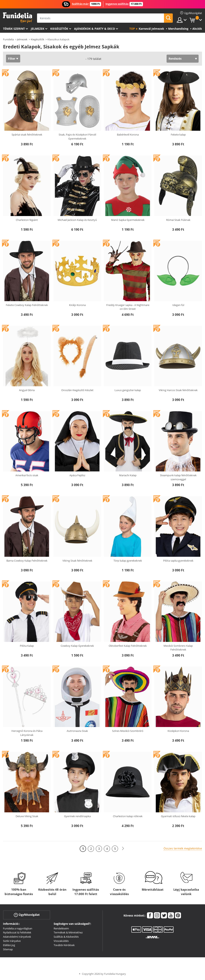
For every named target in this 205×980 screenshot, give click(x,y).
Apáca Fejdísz (77, 475)
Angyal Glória (27, 390)
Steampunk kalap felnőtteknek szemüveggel (178, 477)
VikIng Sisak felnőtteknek (77, 561)
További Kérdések (64, 945)
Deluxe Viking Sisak (27, 816)
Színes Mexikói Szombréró (128, 731)
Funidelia (8, 39)
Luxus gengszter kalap (128, 390)
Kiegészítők (59, 29)
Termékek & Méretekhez (68, 932)
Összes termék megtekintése (183, 848)
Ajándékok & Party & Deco (94, 29)
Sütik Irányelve (12, 941)
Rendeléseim (61, 928)
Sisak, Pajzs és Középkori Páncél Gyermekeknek (77, 137)
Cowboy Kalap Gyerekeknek (77, 646)
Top (132, 29)
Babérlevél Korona (128, 135)
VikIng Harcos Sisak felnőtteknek (178, 390)
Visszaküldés (61, 941)
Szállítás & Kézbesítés (66, 937)
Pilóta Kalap (27, 646)
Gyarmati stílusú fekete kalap (178, 816)
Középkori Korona (178, 731)
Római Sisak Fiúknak (178, 220)
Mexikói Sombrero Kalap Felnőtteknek (178, 648)
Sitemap (8, 949)
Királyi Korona (77, 305)
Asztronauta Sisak (77, 731)
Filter (12, 59)
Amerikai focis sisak (27, 475)
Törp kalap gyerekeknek (128, 561)
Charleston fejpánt (27, 220)
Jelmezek (38, 29)
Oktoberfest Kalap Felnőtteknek (128, 646)
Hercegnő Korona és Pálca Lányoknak (27, 733)
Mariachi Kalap (128, 475)
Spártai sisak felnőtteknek (27, 135)
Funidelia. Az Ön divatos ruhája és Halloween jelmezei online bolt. (18, 18)
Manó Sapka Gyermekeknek (128, 220)
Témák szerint (14, 29)
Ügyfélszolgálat (27, 915)
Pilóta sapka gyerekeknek (178, 561)
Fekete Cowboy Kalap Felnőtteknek (27, 305)
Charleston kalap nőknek (128, 816)
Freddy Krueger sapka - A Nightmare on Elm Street (128, 307)
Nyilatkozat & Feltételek (17, 932)
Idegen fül (178, 305)
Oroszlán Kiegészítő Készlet (77, 390)
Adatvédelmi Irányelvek (17, 937)
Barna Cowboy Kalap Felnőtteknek (27, 561)
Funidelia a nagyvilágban (18, 928)
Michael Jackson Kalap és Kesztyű (77, 220)
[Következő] (123, 849)
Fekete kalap (178, 135)
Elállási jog (9, 945)
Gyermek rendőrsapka (77, 816)
